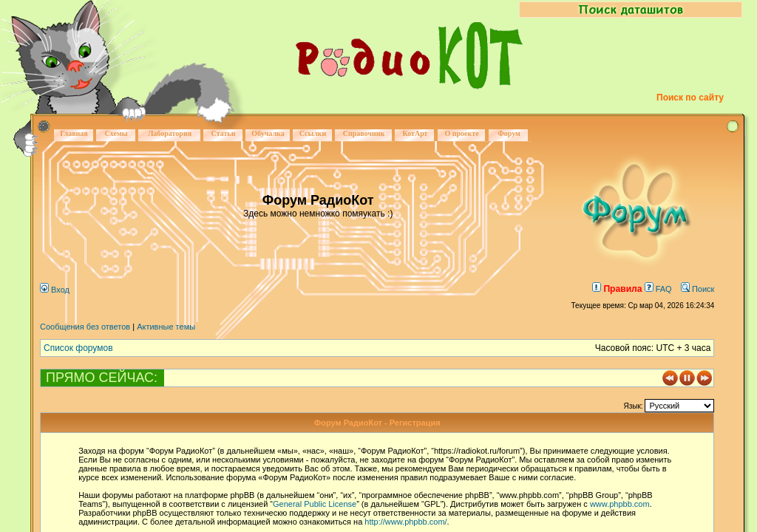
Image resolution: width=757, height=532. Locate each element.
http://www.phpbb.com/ (405, 522)
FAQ (658, 289)
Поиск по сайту (690, 98)
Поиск (698, 289)
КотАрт (415, 133)
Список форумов (78, 348)
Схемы (116, 133)
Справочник (364, 133)
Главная (74, 133)
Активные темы (166, 327)
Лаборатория (170, 133)
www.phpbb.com (620, 504)
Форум (509, 133)
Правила (617, 289)
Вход (55, 290)
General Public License (315, 504)
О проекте (461, 133)
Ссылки (313, 133)
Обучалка (268, 133)
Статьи (224, 133)
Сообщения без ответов (85, 327)
